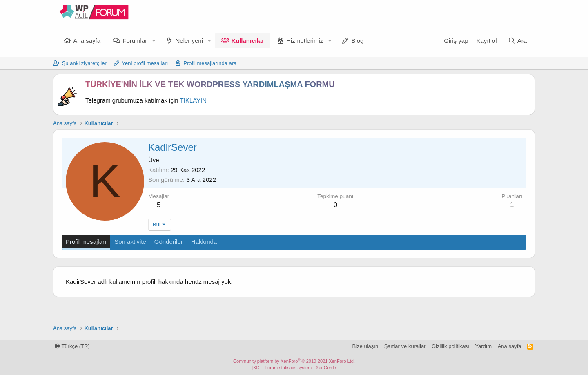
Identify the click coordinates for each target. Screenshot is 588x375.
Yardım (483, 346)
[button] (154, 41)
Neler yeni (189, 41)
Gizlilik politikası (450, 346)
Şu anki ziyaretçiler (84, 63)
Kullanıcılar (248, 41)
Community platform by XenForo (294, 361)
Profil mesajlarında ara (210, 63)
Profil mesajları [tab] (86, 242)
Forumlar (135, 41)
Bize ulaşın (365, 346)
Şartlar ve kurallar (405, 346)
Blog (357, 41)
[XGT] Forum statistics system (294, 368)
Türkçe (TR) (72, 346)
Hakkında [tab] (204, 242)
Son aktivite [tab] (130, 242)
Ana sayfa (87, 41)
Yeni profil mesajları (145, 63)
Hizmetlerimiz (305, 41)
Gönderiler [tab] (169, 242)
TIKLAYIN (194, 100)
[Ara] (517, 41)
